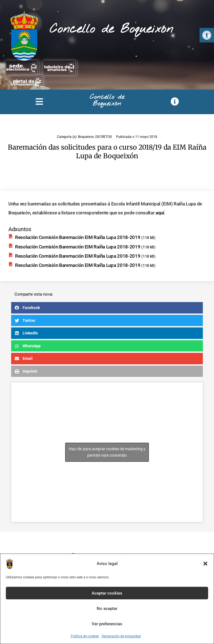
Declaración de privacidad (121, 636)
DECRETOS (104, 137)
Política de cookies (85, 636)
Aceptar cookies (107, 593)
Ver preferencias (107, 624)
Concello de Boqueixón (111, 29)
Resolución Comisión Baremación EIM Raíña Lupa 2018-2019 (78, 237)
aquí (160, 213)
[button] (207, 35)
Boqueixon (86, 137)
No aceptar (107, 609)
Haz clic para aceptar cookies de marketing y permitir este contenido (107, 452)
